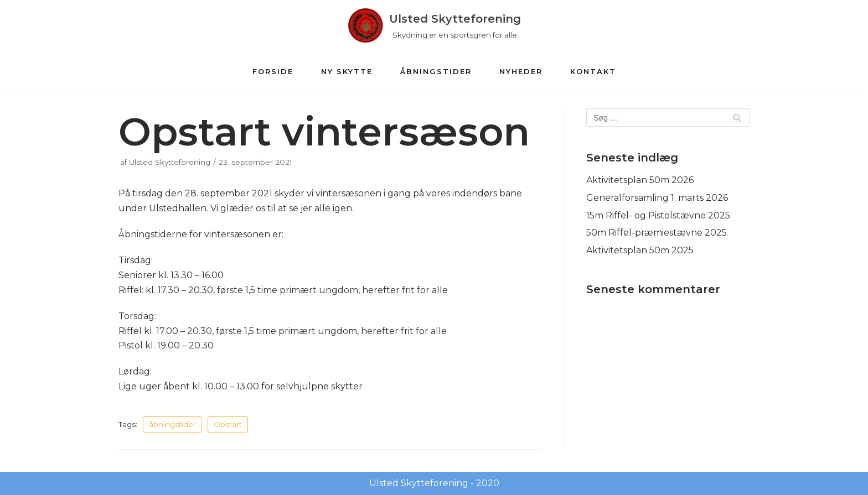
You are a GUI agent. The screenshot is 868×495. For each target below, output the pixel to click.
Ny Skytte (347, 71)
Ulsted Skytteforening (170, 162)
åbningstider (172, 424)
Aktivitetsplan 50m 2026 (640, 180)
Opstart (228, 424)
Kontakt (593, 71)
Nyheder (521, 71)
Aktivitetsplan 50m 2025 (640, 250)
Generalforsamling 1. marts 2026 (657, 198)
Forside (273, 71)
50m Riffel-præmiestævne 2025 (657, 233)
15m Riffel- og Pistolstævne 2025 (658, 215)
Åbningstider (436, 71)
